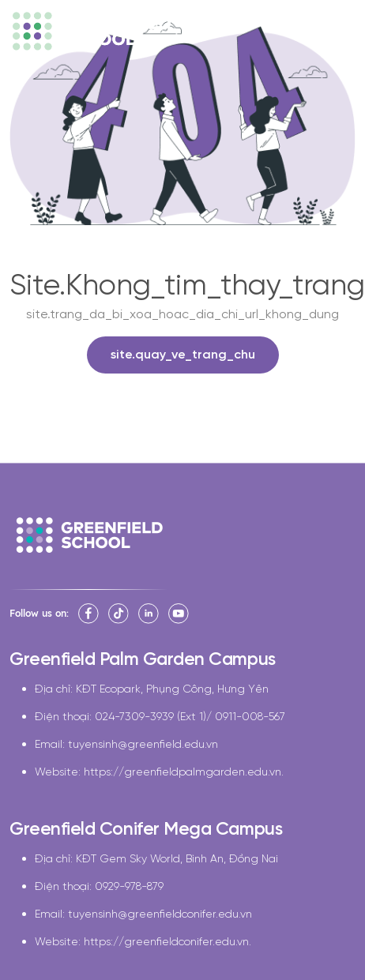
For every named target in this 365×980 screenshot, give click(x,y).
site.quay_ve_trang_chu (183, 355)
